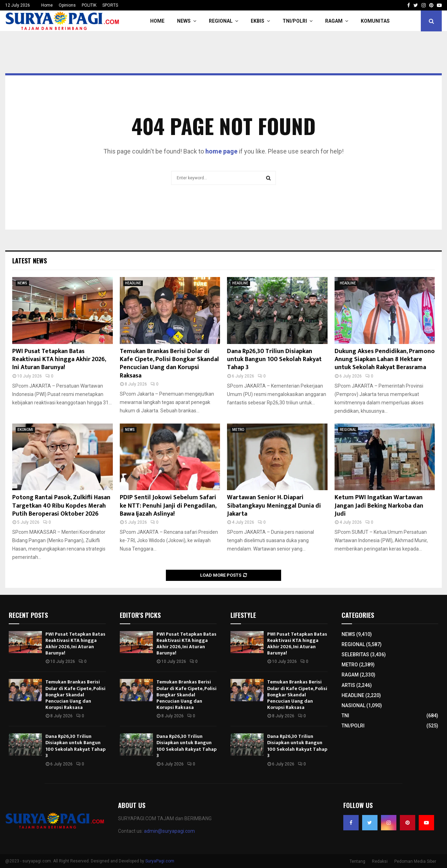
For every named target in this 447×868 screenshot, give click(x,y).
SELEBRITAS (355, 654)
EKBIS (258, 21)
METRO (238, 430)
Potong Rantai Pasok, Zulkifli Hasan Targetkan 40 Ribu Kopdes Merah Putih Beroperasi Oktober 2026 (61, 506)
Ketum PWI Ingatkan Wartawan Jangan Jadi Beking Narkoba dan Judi (379, 506)
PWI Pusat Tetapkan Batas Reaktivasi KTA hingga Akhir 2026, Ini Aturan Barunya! (59, 360)
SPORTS (110, 5)
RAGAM (334, 21)
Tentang (357, 861)
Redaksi (380, 861)
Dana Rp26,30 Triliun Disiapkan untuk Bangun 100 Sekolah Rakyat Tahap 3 (274, 360)
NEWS (184, 21)
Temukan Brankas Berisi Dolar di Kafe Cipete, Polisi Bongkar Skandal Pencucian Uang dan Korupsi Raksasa (169, 364)
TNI (345, 716)
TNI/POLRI (295, 21)
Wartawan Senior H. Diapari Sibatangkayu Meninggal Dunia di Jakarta (274, 506)
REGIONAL (221, 21)
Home (47, 5)
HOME (157, 21)
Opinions (67, 5)
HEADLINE (133, 283)
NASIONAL (353, 705)
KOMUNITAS (375, 21)
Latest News (30, 261)
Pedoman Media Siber (415, 861)
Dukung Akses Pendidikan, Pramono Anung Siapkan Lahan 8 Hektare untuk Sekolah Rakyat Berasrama (385, 360)
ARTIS (348, 685)
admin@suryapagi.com (169, 831)
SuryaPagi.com (160, 861)
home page (221, 151)
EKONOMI (25, 430)
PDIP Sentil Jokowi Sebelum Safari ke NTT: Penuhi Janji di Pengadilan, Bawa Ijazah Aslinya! (168, 506)
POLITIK (89, 5)
